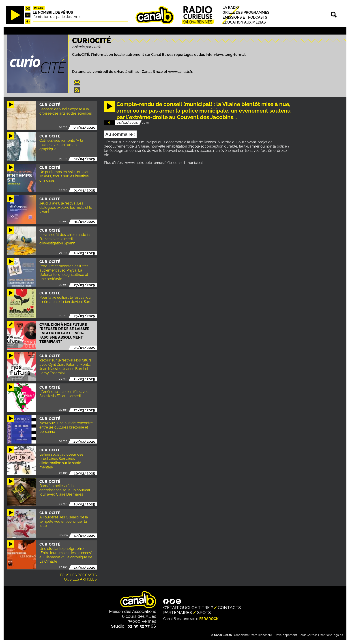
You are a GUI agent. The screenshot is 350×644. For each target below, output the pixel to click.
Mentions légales (331, 635)
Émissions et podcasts (245, 17)
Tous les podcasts (78, 575)
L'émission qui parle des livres (57, 17)
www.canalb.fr (180, 72)
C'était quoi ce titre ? (188, 607)
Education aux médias (244, 23)
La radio (231, 8)
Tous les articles (79, 579)
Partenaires (178, 612)
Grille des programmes (246, 12)
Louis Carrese (308, 635)
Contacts (229, 607)
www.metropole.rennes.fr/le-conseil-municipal (164, 163)
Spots (204, 612)
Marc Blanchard (261, 635)
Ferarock (209, 619)
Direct (39, 8)
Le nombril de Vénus (53, 12)
